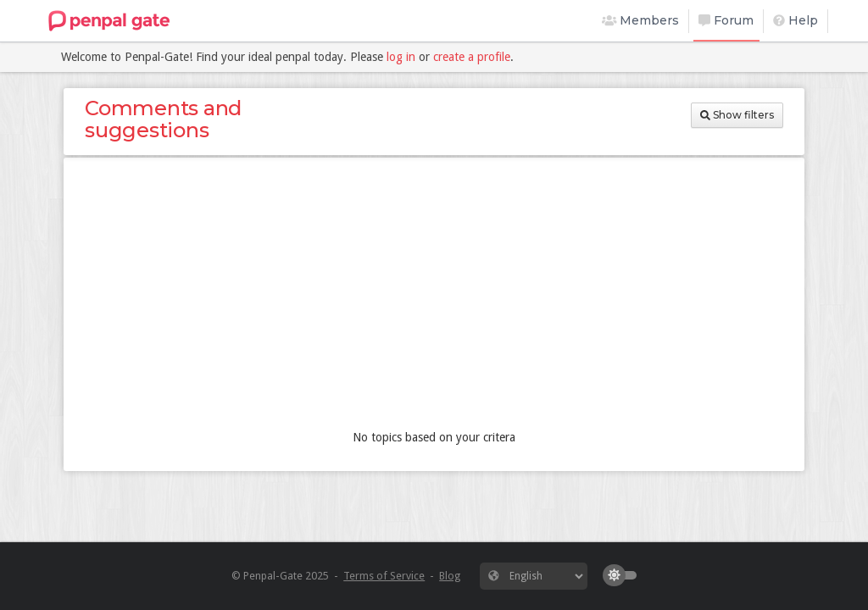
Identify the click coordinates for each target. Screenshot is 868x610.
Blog (450, 576)
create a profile (472, 57)
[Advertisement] (434, 297)
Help (796, 20)
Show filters (737, 115)
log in (401, 57)
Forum (726, 20)
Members (641, 20)
